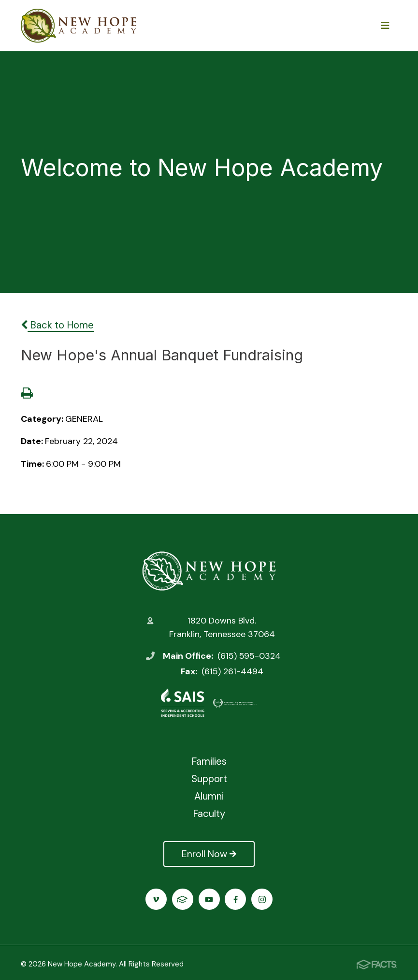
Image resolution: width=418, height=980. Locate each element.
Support (209, 779)
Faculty (209, 814)
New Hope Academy (209, 571)
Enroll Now (209, 854)
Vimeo (156, 899)
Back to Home (57, 325)
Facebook (236, 899)
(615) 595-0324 (249, 656)
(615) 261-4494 (232, 671)
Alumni (209, 796)
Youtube (209, 899)
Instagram (262, 899)
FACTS (182, 899)
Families (209, 761)
